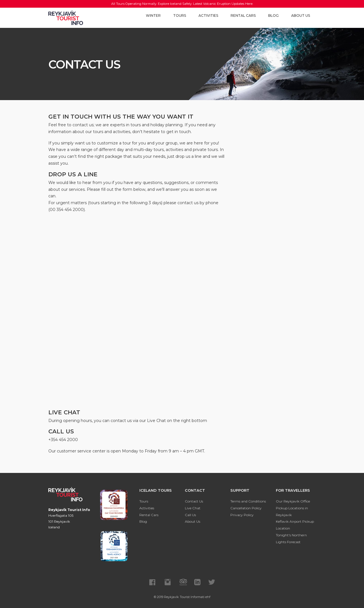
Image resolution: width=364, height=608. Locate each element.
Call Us (190, 515)
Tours (180, 15)
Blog (273, 15)
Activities (208, 15)
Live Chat (193, 508)
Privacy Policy (242, 515)
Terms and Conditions (248, 501)
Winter (153, 15)
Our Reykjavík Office (293, 501)
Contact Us (194, 501)
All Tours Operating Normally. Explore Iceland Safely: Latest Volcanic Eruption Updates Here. (182, 4)
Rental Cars (243, 15)
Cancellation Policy (246, 508)
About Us (301, 15)
